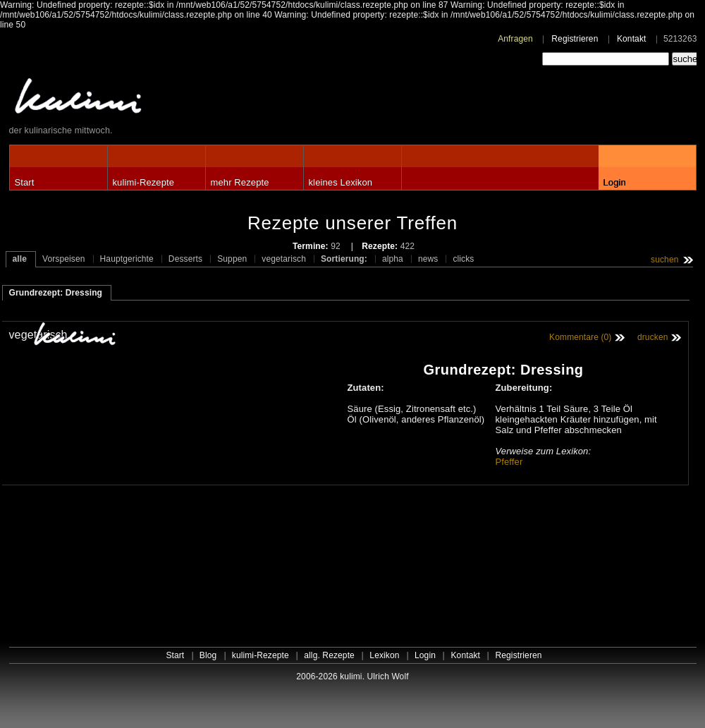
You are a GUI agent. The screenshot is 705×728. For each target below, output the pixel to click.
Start (25, 182)
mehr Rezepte (240, 182)
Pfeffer (509, 462)
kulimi (143, 99)
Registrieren (575, 39)
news (428, 259)
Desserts (185, 259)
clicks (463, 259)
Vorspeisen (64, 259)
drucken (653, 337)
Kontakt (632, 39)
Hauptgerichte (127, 259)
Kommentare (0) (580, 337)
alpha (393, 259)
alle (20, 259)
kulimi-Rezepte (144, 182)
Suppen (232, 259)
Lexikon (384, 655)
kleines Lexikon (341, 182)
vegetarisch (284, 259)
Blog (208, 655)
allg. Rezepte (329, 655)
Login (615, 182)
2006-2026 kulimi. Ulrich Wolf (352, 677)
